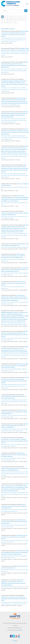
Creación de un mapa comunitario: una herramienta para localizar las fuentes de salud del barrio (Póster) (15, 269)
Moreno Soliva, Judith (8, 54)
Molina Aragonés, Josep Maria (16, 492)
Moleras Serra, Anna (23, 69)
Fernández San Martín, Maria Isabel (18, 119)
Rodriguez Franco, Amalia (11, 604)
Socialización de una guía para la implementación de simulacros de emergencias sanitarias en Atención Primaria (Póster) (15, 552)
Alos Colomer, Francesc (12, 41)
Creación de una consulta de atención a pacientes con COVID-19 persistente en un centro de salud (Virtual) (13, 256)
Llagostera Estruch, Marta (16, 386)
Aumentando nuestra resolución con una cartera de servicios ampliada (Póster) (14, 537)
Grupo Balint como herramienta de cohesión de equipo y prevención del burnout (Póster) (14, 522)
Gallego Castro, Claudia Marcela (11, 511)
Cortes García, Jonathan (16, 444)
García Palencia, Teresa (21, 38)
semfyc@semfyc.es (19, 630)
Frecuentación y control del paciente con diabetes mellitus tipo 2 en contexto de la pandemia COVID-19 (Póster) (15, 441)
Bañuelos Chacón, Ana (6, 52)
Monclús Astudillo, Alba (17, 71)
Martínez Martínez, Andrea (7, 156)
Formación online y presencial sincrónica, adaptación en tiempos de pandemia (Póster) (14, 412)
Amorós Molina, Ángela (17, 156)
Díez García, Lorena (25, 587)
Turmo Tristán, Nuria (5, 458)
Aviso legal (15, 641)
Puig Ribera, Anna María (9, 218)
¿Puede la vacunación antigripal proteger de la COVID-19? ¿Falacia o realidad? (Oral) (15, 426)
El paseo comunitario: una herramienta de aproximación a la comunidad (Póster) (14, 506)
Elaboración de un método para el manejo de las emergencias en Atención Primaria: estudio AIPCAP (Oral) (14, 599)
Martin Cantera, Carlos (18, 235)
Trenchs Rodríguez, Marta (6, 71)
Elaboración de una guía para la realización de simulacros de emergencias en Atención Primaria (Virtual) (15, 365)
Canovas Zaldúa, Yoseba (6, 120)
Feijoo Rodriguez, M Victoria (8, 355)
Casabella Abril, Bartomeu (16, 369)
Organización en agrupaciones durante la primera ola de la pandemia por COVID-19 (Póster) (14, 455)
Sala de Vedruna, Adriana (16, 137)
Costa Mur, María (25, 137)
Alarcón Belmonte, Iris (16, 88)
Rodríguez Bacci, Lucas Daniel (10, 446)
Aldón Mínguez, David (16, 105)
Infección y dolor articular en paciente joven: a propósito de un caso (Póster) (14, 283)
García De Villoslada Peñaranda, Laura (9, 38)
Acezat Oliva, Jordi (22, 90)
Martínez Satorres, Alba (8, 417)
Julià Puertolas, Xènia (18, 40)
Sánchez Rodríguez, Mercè (16, 540)
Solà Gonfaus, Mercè (5, 492)
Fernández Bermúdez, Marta (7, 40)
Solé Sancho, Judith (15, 69)
